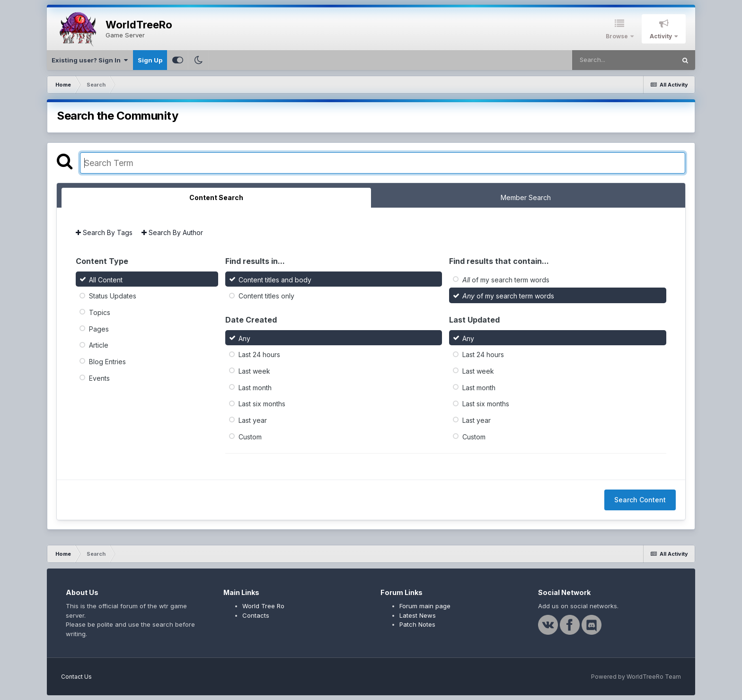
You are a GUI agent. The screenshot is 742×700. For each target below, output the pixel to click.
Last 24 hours (259, 354)
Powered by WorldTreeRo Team (636, 677)
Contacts (256, 615)
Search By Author (172, 232)
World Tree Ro (263, 606)
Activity (662, 36)
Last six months (262, 404)
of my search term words (506, 279)
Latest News (418, 615)
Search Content (640, 500)
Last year (253, 420)
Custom (250, 436)
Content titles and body (275, 279)
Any (244, 338)
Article (99, 345)
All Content (106, 279)
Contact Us (76, 677)
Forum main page (425, 606)
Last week (254, 371)
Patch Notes (417, 624)
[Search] (624, 60)
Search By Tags (104, 232)
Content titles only (266, 296)
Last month (255, 387)
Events (99, 378)
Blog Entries (107, 362)
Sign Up (150, 60)
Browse (618, 36)
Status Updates (113, 296)
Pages (99, 328)
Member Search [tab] (526, 197)
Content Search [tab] (216, 197)
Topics (100, 312)
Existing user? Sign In (90, 60)
